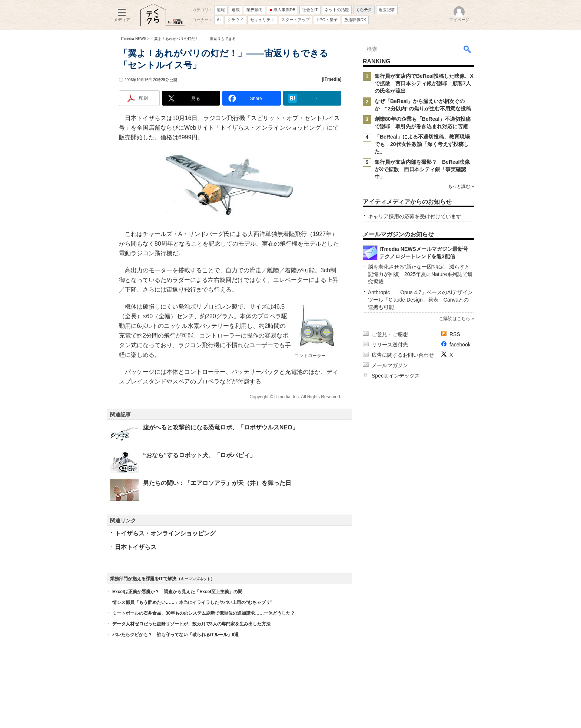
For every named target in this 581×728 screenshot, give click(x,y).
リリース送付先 (390, 345)
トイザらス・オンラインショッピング (165, 533)
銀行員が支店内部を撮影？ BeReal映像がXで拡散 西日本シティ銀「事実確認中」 (422, 169)
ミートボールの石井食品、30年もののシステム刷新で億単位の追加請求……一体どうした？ (204, 613)
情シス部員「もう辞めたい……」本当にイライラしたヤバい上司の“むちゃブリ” (192, 602)
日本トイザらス (136, 547)
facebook (460, 345)
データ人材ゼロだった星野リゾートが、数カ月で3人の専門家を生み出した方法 (191, 624)
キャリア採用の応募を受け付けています (415, 216)
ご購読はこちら (455, 319)
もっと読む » (461, 186)
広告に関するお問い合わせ (403, 355)
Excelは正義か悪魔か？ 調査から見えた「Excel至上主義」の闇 (177, 592)
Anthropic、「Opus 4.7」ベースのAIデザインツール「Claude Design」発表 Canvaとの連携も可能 (420, 300)
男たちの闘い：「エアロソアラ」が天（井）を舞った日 (217, 483)
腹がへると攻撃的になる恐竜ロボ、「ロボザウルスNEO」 (221, 427)
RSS (455, 334)
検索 (468, 49)
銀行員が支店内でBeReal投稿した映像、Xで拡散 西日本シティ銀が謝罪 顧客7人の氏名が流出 (424, 83)
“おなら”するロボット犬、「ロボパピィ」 (199, 455)
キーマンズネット (196, 579)
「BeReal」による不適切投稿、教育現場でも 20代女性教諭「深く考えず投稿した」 (422, 144)
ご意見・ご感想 (390, 334)
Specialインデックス (396, 376)
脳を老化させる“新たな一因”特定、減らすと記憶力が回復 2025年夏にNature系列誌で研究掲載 (420, 274)
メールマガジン (390, 365)
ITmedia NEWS (134, 39)
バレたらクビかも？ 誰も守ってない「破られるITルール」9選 (175, 635)
